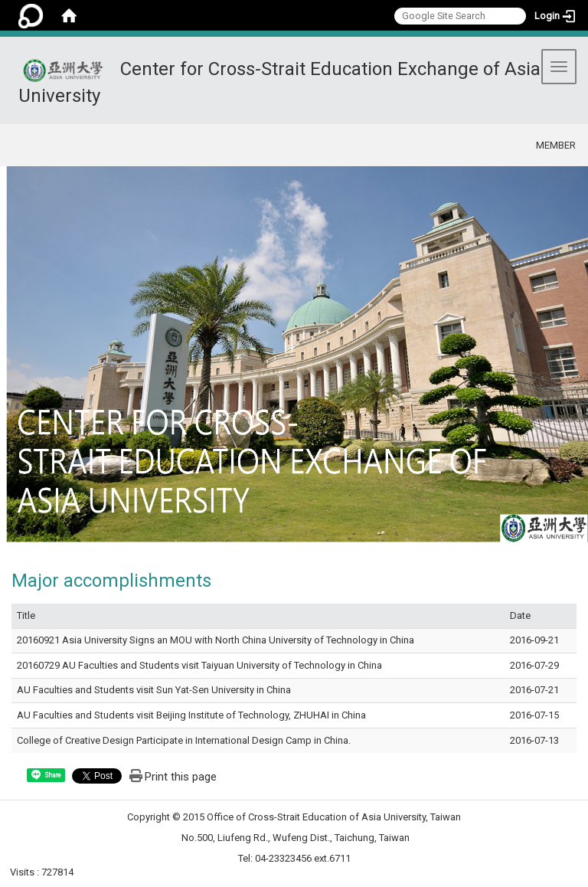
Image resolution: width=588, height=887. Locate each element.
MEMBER (556, 145)
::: (500, 143)
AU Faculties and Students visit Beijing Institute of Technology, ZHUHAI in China (191, 715)
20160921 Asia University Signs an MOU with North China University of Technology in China (216, 640)
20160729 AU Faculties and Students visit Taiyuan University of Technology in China (199, 665)
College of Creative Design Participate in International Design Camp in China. (184, 740)
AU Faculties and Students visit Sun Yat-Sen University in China (154, 690)
